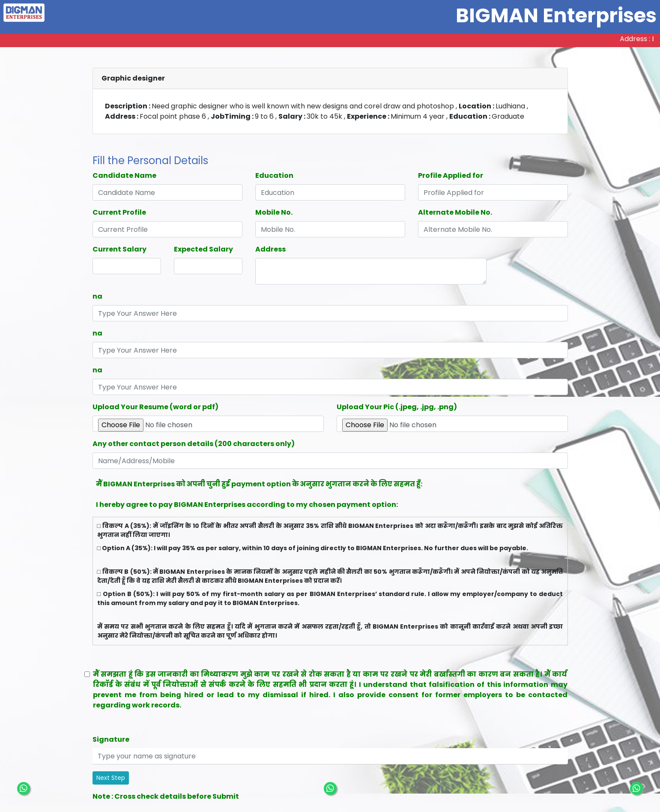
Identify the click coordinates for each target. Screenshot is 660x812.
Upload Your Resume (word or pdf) (155, 407)
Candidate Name (124, 175)
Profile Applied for (451, 175)
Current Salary (119, 249)
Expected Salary (203, 249)
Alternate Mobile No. (455, 212)
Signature (111, 739)
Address (270, 249)
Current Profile (119, 212)
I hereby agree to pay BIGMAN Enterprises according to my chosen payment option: (247, 505)
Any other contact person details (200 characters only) (194, 444)
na (97, 296)
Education (274, 175)
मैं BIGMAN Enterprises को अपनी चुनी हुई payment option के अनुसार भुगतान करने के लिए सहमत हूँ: (259, 484)
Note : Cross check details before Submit (166, 796)
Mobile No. (274, 212)
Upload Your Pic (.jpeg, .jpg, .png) (397, 407)
